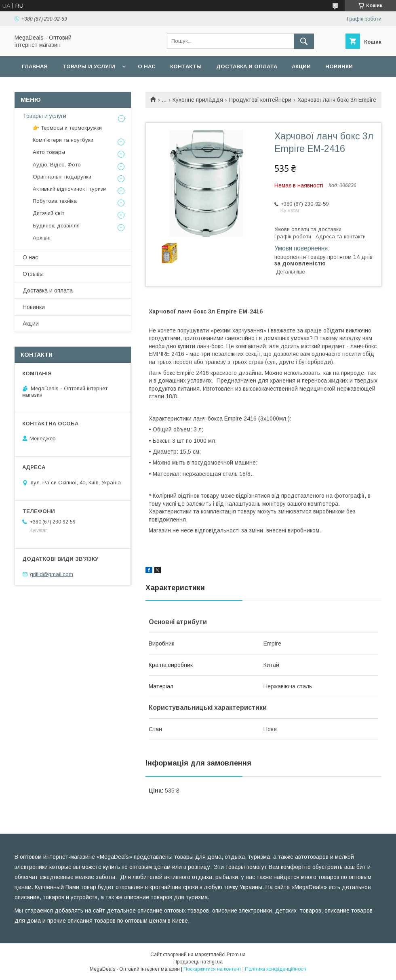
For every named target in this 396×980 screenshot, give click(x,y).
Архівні (42, 238)
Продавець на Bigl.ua (198, 962)
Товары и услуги (89, 66)
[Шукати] (304, 41)
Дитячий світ (48, 213)
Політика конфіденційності (276, 969)
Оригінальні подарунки (62, 177)
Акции (301, 66)
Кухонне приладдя (198, 100)
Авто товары (49, 152)
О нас (147, 66)
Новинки (339, 66)
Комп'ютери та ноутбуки (63, 140)
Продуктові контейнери (260, 100)
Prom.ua (236, 955)
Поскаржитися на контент (212, 969)
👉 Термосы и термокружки (67, 128)
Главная (35, 66)
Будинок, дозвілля (56, 226)
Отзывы (33, 274)
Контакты (186, 66)
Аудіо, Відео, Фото (57, 165)
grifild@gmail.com (52, 574)
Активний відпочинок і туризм (70, 189)
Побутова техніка (55, 201)
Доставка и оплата (247, 66)
